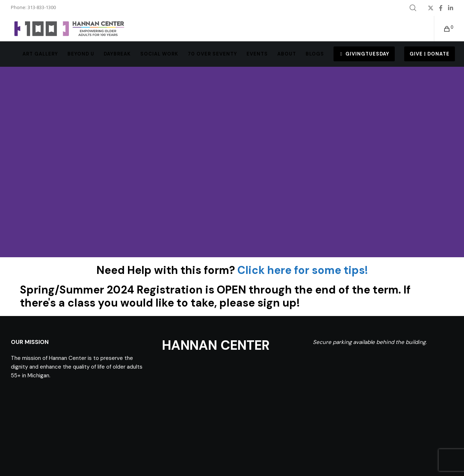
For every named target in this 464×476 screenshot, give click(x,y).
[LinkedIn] (451, 8)
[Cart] (442, 29)
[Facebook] (441, 8)
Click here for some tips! (303, 270)
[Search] (413, 8)
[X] (431, 8)
